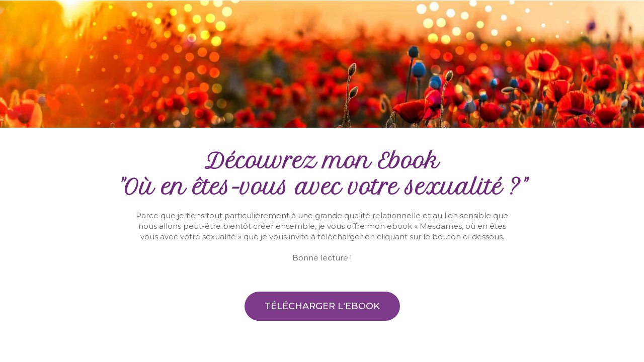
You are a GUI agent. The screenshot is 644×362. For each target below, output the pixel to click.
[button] (322, 306)
